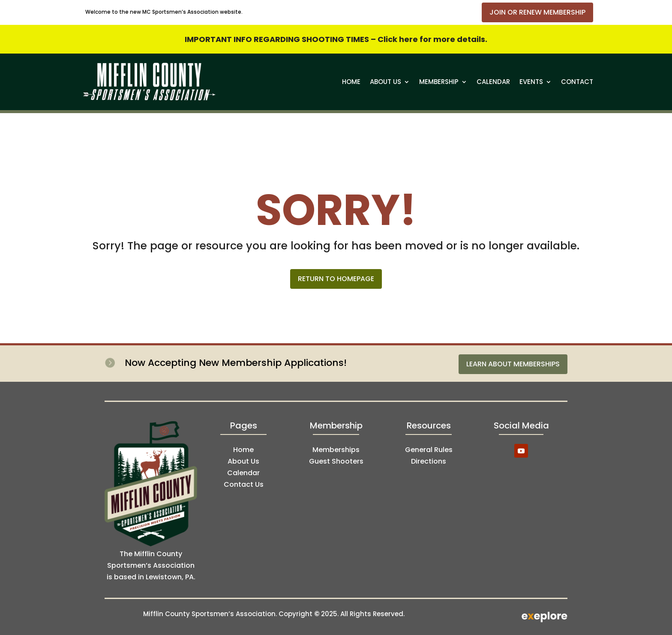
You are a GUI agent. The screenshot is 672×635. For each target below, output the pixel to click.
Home (351, 82)
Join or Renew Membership (537, 12)
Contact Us (244, 484)
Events (531, 82)
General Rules (429, 450)
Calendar (493, 82)
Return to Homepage (336, 279)
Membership (439, 82)
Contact (577, 82)
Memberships (336, 450)
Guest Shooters (336, 461)
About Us (385, 82)
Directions (429, 461)
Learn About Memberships (513, 364)
